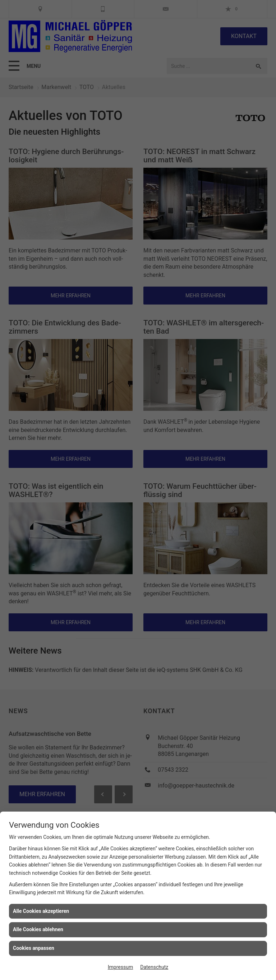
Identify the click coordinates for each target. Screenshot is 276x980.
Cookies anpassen (34, 948)
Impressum (120, 967)
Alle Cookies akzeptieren (41, 911)
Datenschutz (154, 967)
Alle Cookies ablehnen (38, 929)
